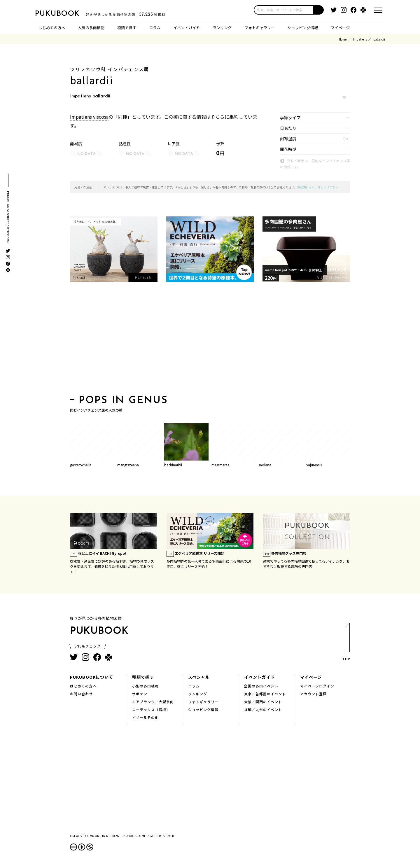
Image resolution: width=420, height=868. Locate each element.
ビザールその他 (145, 717)
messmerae (220, 465)
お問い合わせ (81, 694)
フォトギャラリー (260, 28)
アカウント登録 (313, 694)
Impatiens (360, 39)
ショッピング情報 (303, 28)
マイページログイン (317, 686)
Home (343, 39)
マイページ (340, 28)
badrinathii (173, 465)
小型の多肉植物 (145, 686)
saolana (265, 465)
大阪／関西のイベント (263, 702)
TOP (346, 644)
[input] (284, 10)
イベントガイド (187, 28)
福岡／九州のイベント (263, 709)
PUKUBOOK (64, 13)
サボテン (140, 694)
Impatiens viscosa (89, 117)
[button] (319, 10)
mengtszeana (128, 465)
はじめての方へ (52, 28)
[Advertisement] (210, 340)
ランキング (222, 28)
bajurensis (314, 465)
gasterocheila (81, 465)
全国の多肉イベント (261, 686)
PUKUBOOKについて (92, 677)
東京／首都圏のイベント (265, 694)
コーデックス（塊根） (151, 709)
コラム (155, 28)
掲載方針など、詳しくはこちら (318, 187)
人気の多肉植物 (91, 28)
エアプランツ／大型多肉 (153, 702)
